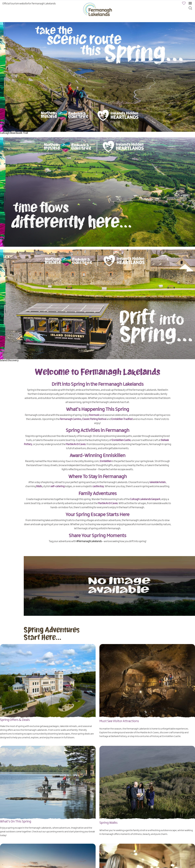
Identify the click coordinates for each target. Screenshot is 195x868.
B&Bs (39, 486)
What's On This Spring (16, 822)
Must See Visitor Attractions (119, 721)
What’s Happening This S (92, 410)
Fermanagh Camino (70, 419)
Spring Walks (109, 823)
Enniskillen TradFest (122, 419)
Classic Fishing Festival (94, 419)
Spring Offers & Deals (15, 720)
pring (123, 410)
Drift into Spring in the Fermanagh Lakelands (98, 384)
